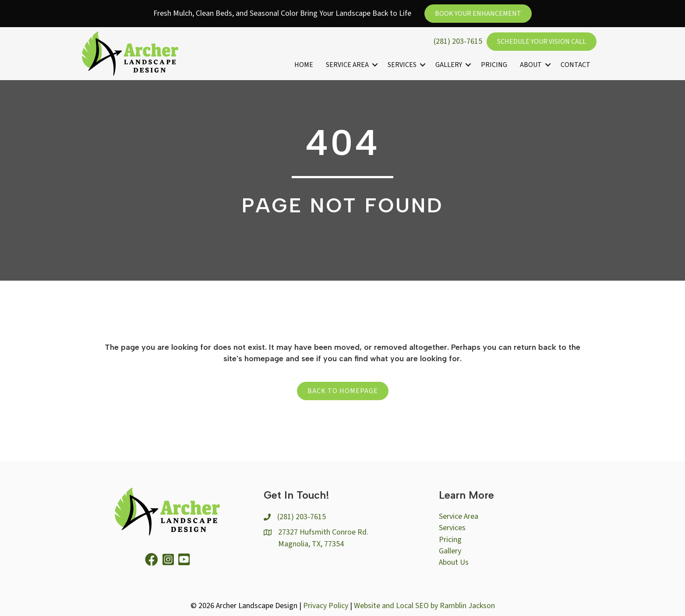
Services (402, 65)
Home (304, 65)
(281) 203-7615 (458, 41)
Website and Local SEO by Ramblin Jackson (424, 606)
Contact (576, 65)
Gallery (449, 65)
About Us (454, 562)
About (531, 65)
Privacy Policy (326, 606)
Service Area (347, 65)
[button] (375, 65)
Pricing (494, 65)
